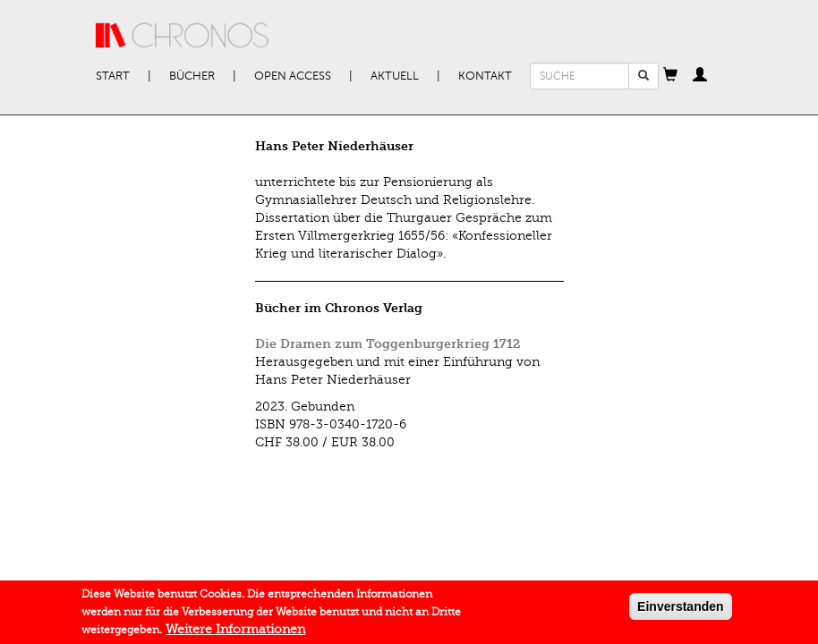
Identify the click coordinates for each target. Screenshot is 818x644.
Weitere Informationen (235, 633)
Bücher (192, 76)
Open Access (293, 76)
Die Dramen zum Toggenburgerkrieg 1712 (388, 344)
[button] (670, 76)
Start (113, 76)
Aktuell (395, 76)
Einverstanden (680, 610)
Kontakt (485, 76)
